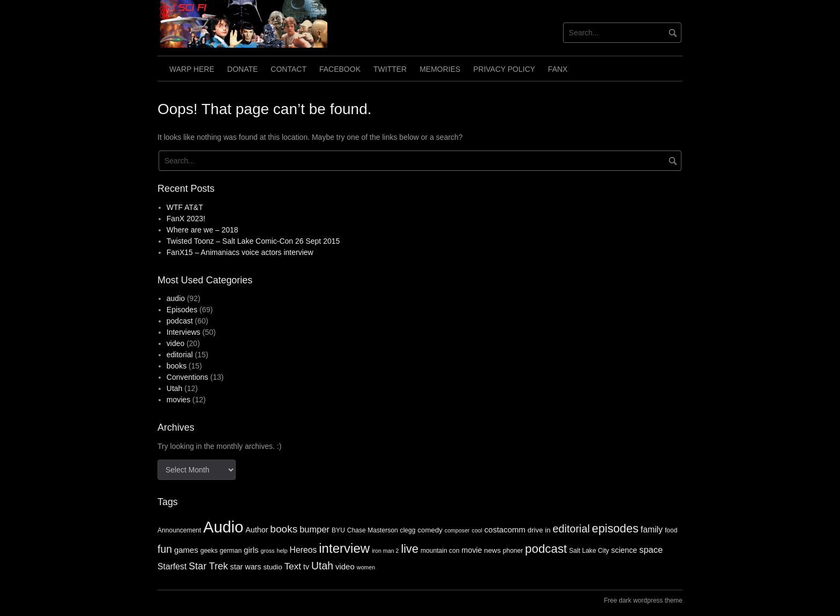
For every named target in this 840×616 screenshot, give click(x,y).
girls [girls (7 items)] (251, 550)
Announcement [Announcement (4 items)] (179, 530)
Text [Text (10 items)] (293, 566)
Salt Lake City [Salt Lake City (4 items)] (589, 551)
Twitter (390, 69)
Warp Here (192, 69)
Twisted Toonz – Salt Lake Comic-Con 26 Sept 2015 (253, 241)
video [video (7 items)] (345, 566)
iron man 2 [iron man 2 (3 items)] (385, 551)
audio (176, 298)
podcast (180, 321)
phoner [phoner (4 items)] (513, 551)
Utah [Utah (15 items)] (322, 566)
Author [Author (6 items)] (257, 530)
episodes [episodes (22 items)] (615, 528)
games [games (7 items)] (186, 550)
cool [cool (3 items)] (477, 530)
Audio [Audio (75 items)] (223, 527)
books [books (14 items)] (284, 529)
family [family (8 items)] (652, 529)
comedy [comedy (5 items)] (430, 530)
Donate (242, 69)
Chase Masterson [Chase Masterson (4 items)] (373, 530)
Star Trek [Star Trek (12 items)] (208, 566)
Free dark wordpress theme (643, 600)
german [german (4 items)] (231, 551)
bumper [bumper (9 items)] (314, 529)
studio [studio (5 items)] (272, 567)
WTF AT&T (185, 207)
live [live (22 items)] (410, 549)
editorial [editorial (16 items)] (571, 529)
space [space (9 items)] (651, 550)
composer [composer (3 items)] (457, 530)
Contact (288, 69)
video (175, 343)
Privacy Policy (504, 69)
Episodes (182, 310)
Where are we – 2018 (202, 230)
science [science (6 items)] (624, 550)
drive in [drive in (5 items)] (539, 530)
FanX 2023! (186, 219)
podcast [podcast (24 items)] (546, 549)
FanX (558, 69)
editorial (180, 355)
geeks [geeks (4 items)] (209, 551)
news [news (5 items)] (493, 550)
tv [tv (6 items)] (306, 567)
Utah (175, 388)
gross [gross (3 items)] (268, 551)
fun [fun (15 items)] (165, 549)
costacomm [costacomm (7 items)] (505, 529)
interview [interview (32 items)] (344, 548)
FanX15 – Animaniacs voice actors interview (240, 252)
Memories (440, 69)
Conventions (187, 377)
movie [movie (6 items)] (472, 550)
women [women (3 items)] (366, 567)
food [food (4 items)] (671, 530)
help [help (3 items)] (282, 551)
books (177, 366)
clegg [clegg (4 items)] (408, 530)
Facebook (340, 69)
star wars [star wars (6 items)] (246, 567)
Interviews (183, 332)
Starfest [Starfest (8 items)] (172, 566)
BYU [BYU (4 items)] (338, 530)
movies (178, 400)
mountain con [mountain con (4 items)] (440, 551)
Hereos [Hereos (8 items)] (303, 550)
